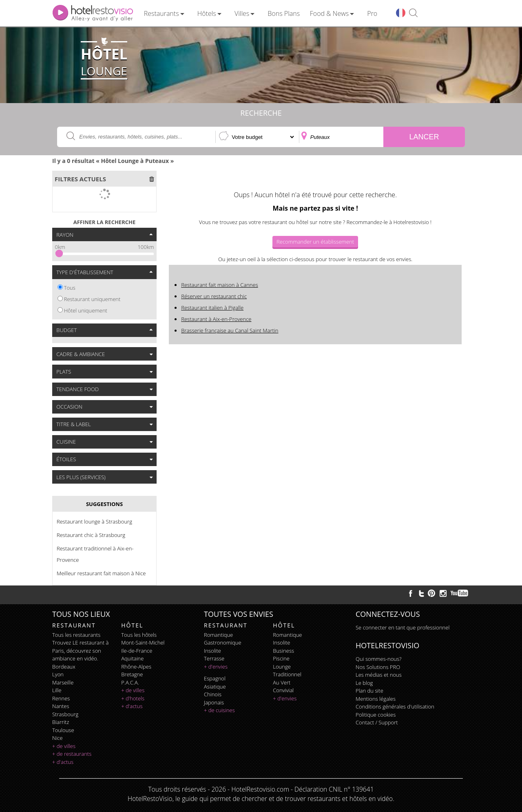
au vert (282, 682)
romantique (218, 635)
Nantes (61, 706)
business (283, 651)
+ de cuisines (219, 710)
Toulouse (63, 730)
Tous (70, 288)
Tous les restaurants (76, 635)
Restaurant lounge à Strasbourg (94, 522)
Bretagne (132, 674)
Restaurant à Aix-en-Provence (216, 319)
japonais (214, 702)
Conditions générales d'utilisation (395, 706)
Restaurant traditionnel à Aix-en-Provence (95, 554)
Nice (58, 738)
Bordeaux (64, 667)
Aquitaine (132, 658)
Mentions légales (376, 699)
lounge (282, 667)
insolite (212, 651)
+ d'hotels (133, 698)
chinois (213, 694)
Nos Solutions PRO (378, 667)
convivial (283, 690)
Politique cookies (376, 715)
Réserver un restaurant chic (214, 296)
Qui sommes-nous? (378, 659)
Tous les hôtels (139, 635)
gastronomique (223, 643)
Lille (57, 690)
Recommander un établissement (315, 242)
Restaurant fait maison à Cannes (219, 285)
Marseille (63, 682)
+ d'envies (216, 667)
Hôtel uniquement (86, 310)
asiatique (215, 687)
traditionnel (287, 674)
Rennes (61, 698)
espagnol (215, 678)
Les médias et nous (379, 675)
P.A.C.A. (130, 682)
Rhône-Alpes (136, 667)
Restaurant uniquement (92, 299)
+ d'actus (63, 762)
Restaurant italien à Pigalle (212, 308)
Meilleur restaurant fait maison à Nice (101, 573)
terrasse (214, 658)
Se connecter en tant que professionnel (403, 627)
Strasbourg (65, 714)
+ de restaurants (72, 754)
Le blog (364, 683)
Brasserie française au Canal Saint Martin (230, 330)
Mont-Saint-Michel (143, 643)
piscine (281, 658)
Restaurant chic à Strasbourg (91, 535)
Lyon (58, 674)
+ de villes (64, 746)
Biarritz (61, 722)
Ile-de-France (137, 651)
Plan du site (369, 691)
